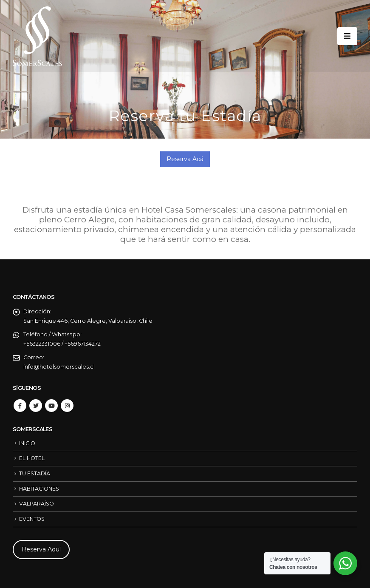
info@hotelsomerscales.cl (59, 367)
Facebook (20, 406)
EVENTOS (32, 519)
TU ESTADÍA (35, 473)
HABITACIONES (39, 489)
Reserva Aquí (41, 549)
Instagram (67, 406)
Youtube (51, 406)
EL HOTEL (32, 458)
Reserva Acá (185, 159)
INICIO (27, 443)
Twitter (36, 406)
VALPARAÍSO (37, 504)
